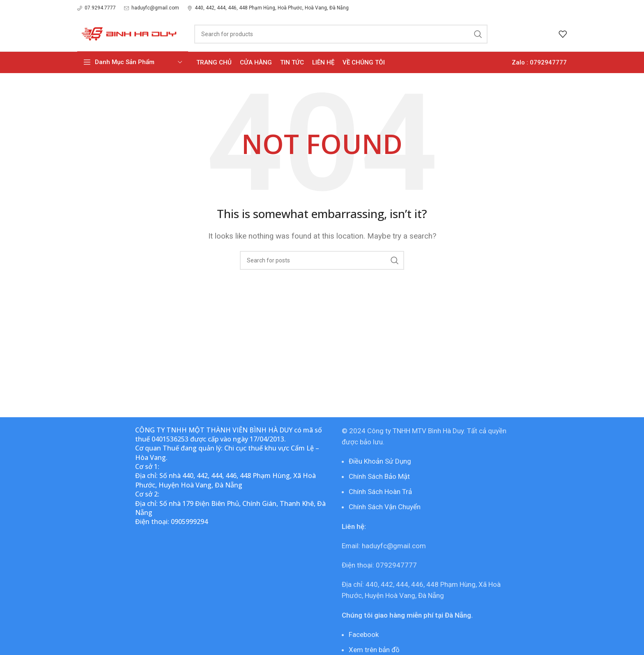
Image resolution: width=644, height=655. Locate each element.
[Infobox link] (97, 8)
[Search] (341, 34)
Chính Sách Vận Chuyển (385, 507)
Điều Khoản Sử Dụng (380, 461)
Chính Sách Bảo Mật (379, 476)
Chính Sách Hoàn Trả (380, 492)
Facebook (364, 634)
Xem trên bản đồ (374, 650)
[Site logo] (128, 33)
